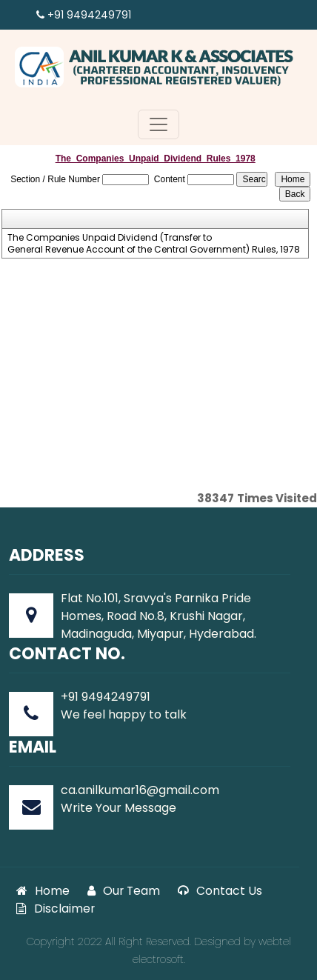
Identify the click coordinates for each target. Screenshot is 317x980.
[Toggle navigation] (158, 124)
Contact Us (220, 891)
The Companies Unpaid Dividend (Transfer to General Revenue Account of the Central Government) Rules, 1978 (154, 244)
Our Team (124, 891)
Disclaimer (56, 909)
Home (43, 891)
